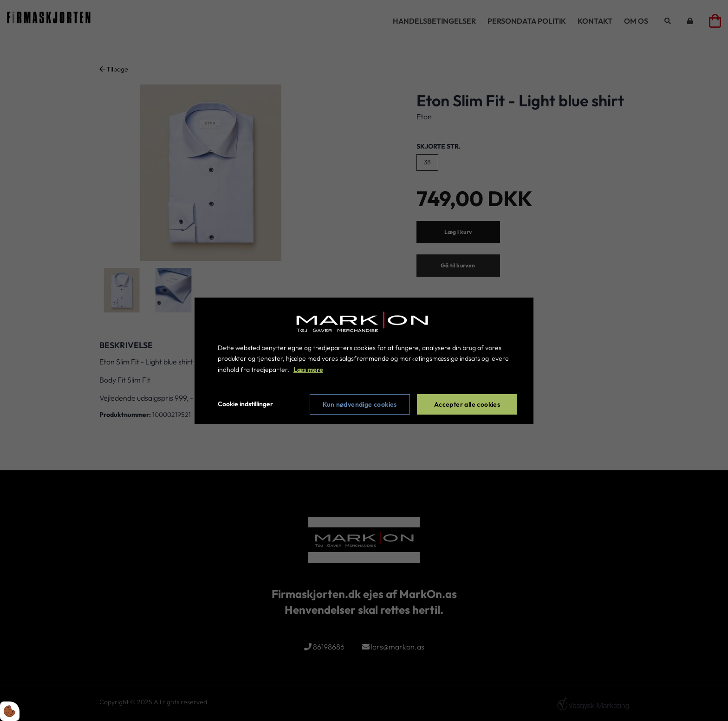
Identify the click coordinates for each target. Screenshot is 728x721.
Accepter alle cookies (467, 404)
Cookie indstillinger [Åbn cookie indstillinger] (245, 404)
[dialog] (364, 360)
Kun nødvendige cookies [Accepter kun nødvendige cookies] (360, 404)
